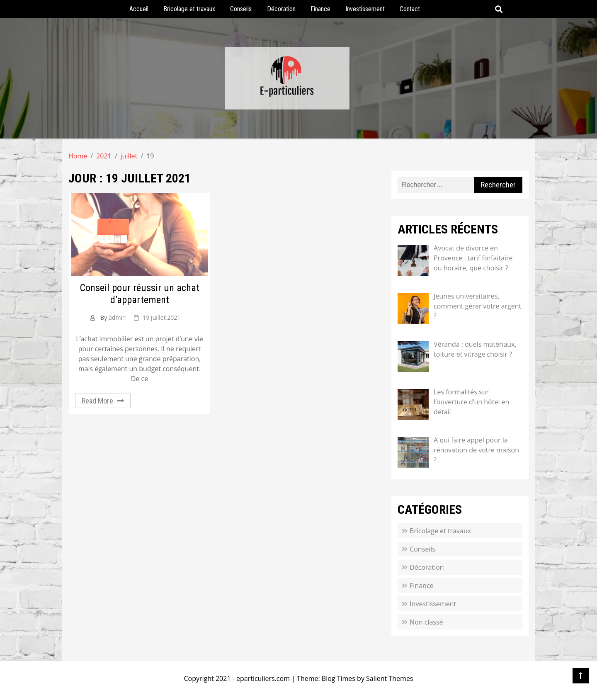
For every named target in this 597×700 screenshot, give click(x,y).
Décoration (281, 9)
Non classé (426, 622)
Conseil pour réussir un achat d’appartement (140, 294)
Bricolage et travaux (189, 9)
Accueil (139, 9)
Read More (97, 401)
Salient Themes (390, 678)
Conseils (241, 9)
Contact (410, 9)
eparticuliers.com (263, 678)
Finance (320, 9)
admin (117, 317)
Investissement (365, 9)
